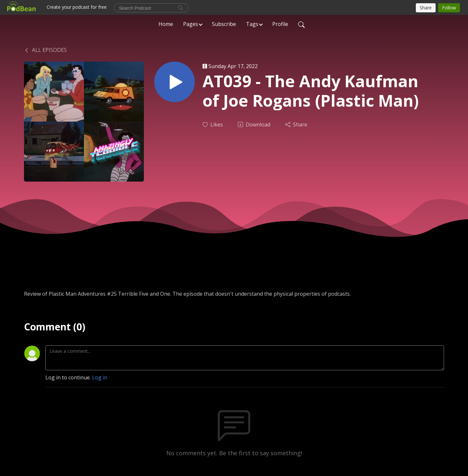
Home (166, 24)
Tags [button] (252, 24)
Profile (280, 24)
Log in (100, 377)
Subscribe (224, 24)
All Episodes (45, 50)
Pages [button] (191, 24)
